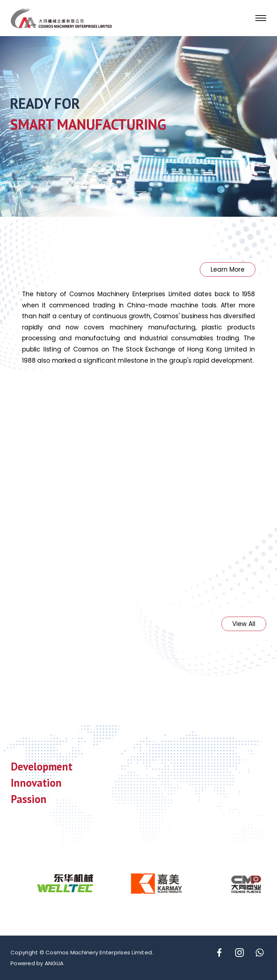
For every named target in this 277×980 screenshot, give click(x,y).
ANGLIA (54, 963)
